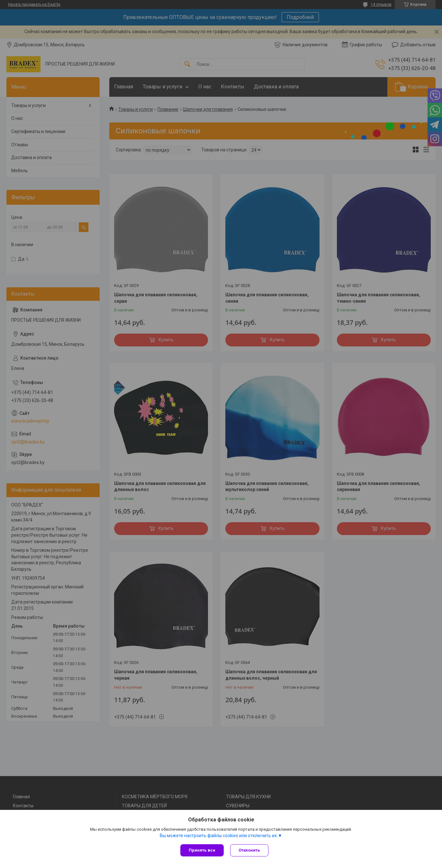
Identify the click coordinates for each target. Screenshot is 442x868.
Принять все (202, 850)
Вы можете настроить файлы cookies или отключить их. (219, 836)
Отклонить (249, 850)
